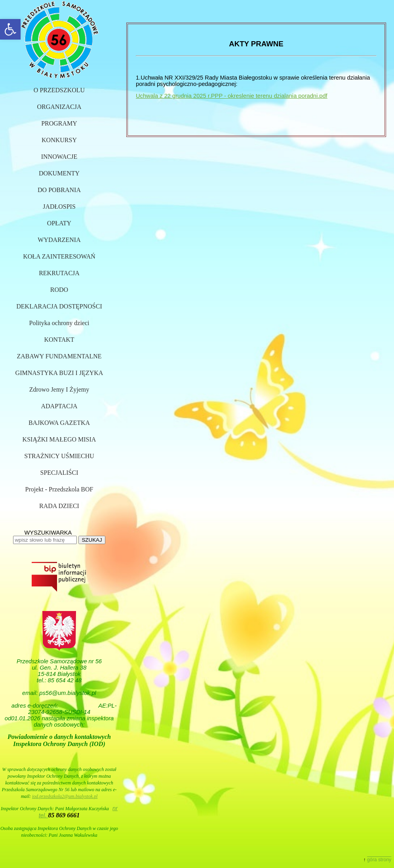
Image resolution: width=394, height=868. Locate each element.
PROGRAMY (59, 123)
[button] (10, 29)
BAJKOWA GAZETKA (59, 423)
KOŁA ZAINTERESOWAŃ (59, 256)
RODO (59, 290)
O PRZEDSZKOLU (59, 90)
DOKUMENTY (59, 173)
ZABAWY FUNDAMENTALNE (59, 356)
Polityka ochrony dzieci (59, 323)
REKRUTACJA (59, 273)
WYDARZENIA (59, 240)
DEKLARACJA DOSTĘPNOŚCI (59, 306)
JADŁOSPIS (59, 207)
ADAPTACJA (59, 406)
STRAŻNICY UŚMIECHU (59, 456)
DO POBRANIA (59, 190)
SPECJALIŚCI (59, 473)
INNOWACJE (59, 157)
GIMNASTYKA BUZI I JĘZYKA (59, 373)
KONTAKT (59, 340)
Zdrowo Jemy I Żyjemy (59, 389)
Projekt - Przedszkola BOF (59, 489)
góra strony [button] (379, 860)
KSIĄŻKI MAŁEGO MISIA (59, 439)
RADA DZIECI (59, 506)
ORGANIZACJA (59, 107)
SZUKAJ (92, 540)
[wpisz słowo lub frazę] (45, 540)
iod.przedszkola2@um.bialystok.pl (65, 796)
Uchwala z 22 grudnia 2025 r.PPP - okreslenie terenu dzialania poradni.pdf (232, 96)
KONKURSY (59, 140)
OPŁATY (59, 223)
